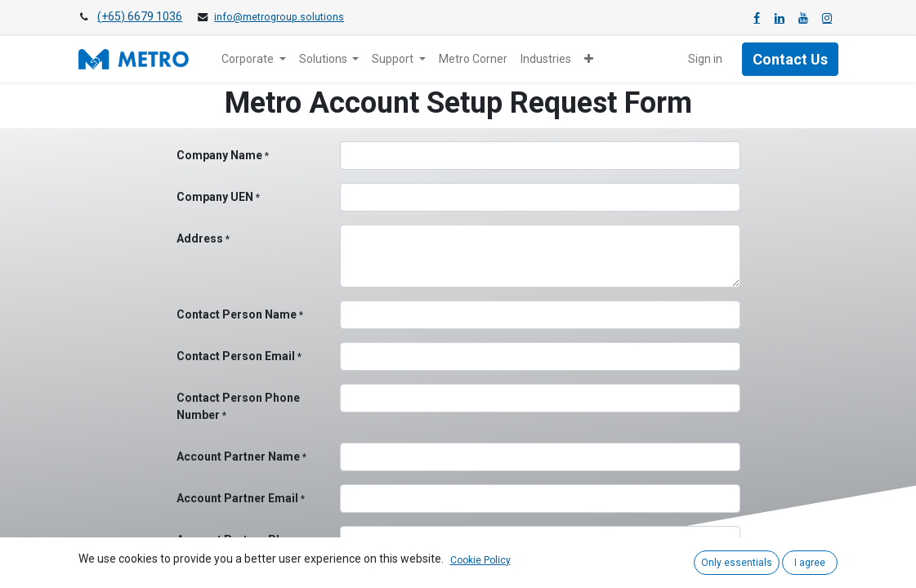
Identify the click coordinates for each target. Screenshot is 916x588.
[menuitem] (473, 59)
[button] (589, 59)
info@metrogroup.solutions (279, 17)
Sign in (705, 59)
